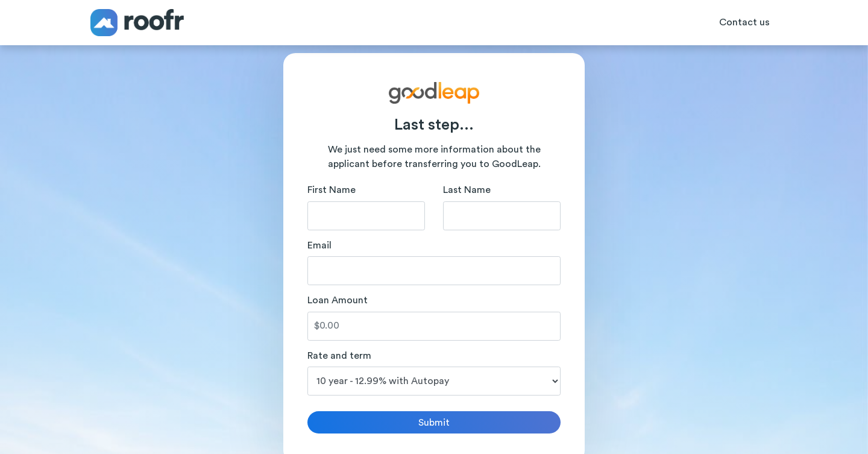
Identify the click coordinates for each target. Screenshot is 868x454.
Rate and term (339, 356)
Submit (434, 423)
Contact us (744, 22)
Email (319, 245)
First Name (332, 190)
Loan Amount (338, 300)
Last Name (467, 190)
